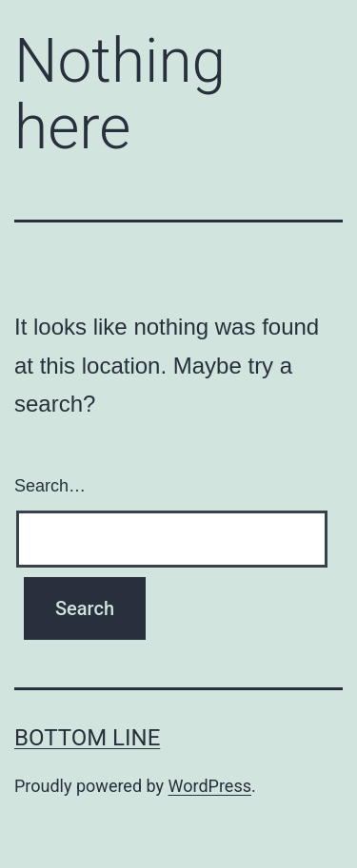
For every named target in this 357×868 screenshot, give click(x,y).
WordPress (210, 786)
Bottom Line (87, 738)
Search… (50, 486)
